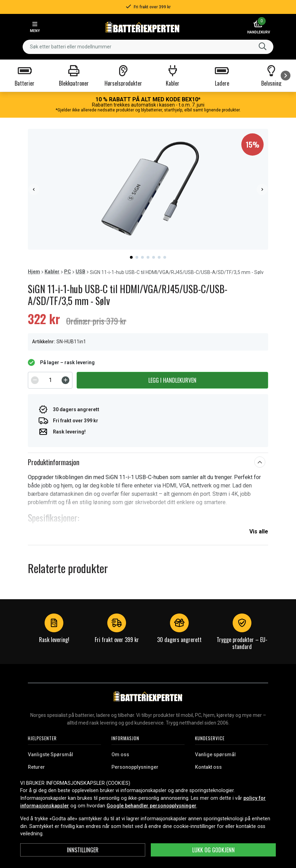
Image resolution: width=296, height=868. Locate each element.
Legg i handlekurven (172, 380)
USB (80, 272)
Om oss (120, 754)
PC (68, 272)
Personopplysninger (135, 767)
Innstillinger (83, 850)
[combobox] (148, 47)
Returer (36, 767)
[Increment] (65, 380)
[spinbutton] (50, 380)
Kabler (52, 272)
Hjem (34, 272)
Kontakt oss (208, 767)
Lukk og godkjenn (213, 850)
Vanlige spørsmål (215, 754)
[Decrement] (35, 380)
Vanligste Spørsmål (50, 754)
